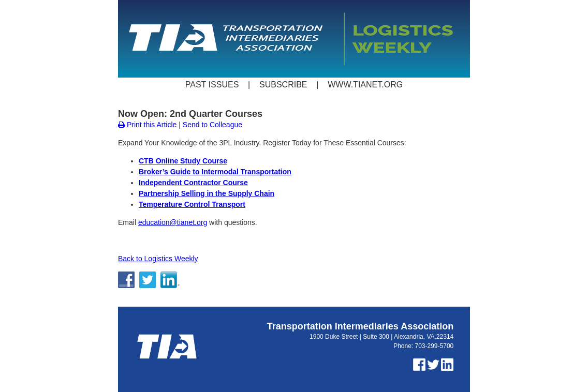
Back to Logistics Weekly (158, 259)
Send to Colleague (212, 125)
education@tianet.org (173, 222)
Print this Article (147, 125)
